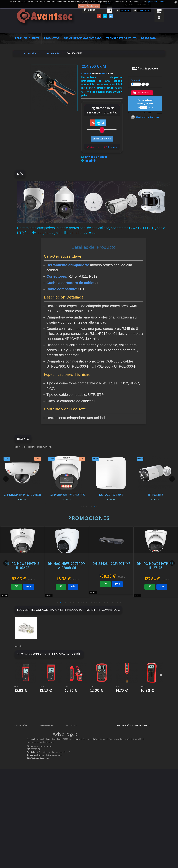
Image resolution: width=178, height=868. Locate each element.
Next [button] (172, 479)
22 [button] (113, 603)
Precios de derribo (49, 759)
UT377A (16, 687)
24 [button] (118, 603)
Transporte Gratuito (121, 38)
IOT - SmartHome (23, 797)
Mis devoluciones (74, 736)
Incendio (20, 802)
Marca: (104, 73)
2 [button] (94, 506)
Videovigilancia (23, 736)
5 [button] (86, 506)
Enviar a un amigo (96, 157)
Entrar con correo (102, 139)
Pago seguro (47, 749)
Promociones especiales (51, 731)
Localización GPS (24, 753)
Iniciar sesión (144, 10)
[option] (155, 479)
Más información (93, 6)
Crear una (112, 147)
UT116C (118, 687)
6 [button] (84, 506)
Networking (21, 748)
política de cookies (156, 2)
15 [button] (94, 603)
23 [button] (115, 603)
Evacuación (21, 827)
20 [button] (107, 603)
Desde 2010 (148, 38)
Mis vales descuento (75, 740)
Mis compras (73, 731)
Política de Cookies (49, 789)
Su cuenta (125, 10)
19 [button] (105, 603)
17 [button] (100, 603)
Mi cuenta (71, 725)
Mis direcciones (74, 745)
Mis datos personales (76, 749)
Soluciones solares (24, 780)
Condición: (87, 73)
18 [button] (102, 603)
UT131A (92, 687)
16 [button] (97, 603)
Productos (52, 38)
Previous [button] (6, 479)
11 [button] (84, 603)
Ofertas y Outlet (23, 806)
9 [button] (79, 603)
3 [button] (92, 506)
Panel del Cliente (27, 38)
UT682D (67, 687)
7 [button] (81, 506)
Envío (44, 763)
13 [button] (89, 603)
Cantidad (135, 80)
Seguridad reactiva (24, 771)
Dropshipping (48, 776)
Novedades (47, 736)
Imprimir (91, 161)
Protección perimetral (25, 775)
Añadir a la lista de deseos (147, 117)
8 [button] (76, 603)
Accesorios (21, 793)
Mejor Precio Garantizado (83, 38)
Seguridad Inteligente (25, 731)
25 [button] (120, 603)
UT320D (42, 687)
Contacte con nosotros (51, 745)
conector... (19, 646)
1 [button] (97, 506)
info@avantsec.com (131, 744)
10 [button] (81, 603)
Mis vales (72, 754)
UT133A (143, 687)
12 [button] (86, 603)
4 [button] (89, 506)
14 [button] (92, 603)
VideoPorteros (22, 766)
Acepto (82, 6)
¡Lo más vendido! (49, 740)
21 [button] (110, 603)
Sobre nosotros (48, 754)
